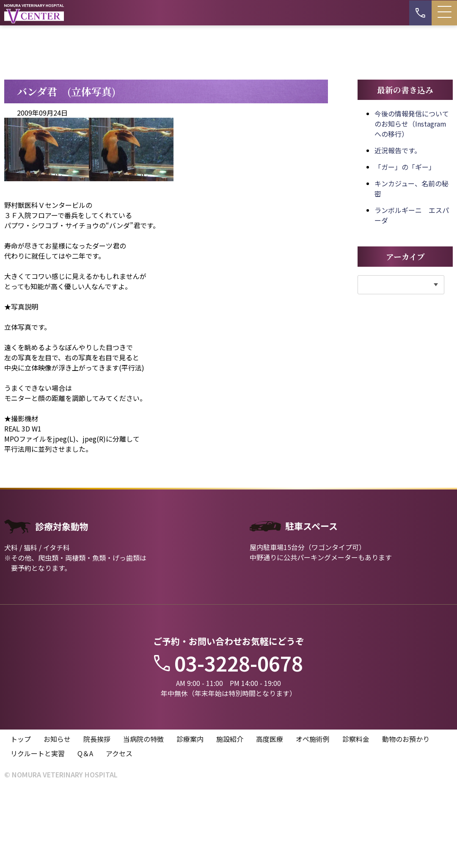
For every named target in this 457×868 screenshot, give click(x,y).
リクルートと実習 (38, 832)
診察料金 (356, 817)
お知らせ (57, 817)
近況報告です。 (398, 228)
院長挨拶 (97, 817)
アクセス (119, 832)
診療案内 (190, 817)
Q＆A (85, 832)
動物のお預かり (406, 817)
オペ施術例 (313, 817)
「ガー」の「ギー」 (405, 244)
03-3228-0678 (228, 741)
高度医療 (270, 817)
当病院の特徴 (143, 817)
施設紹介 (230, 817)
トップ (21, 817)
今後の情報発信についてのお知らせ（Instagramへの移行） (412, 201)
